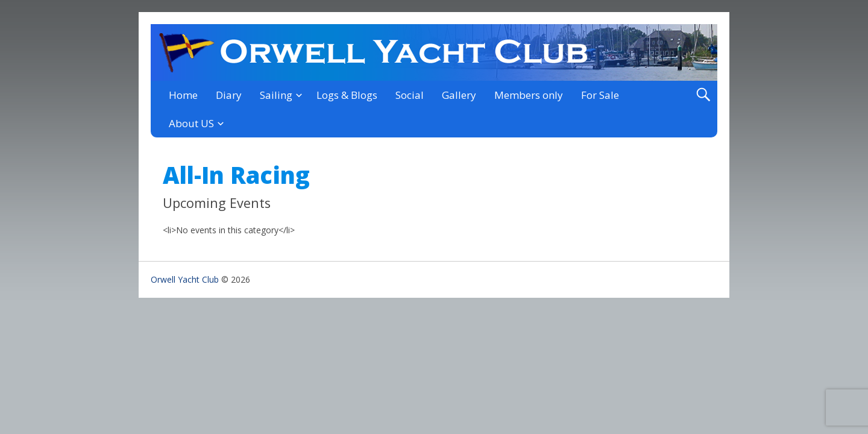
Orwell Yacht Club (185, 279)
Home (183, 95)
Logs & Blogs (347, 95)
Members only (529, 95)
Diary (229, 95)
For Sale (600, 95)
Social (410, 95)
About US (191, 123)
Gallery (459, 95)
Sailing (276, 95)
